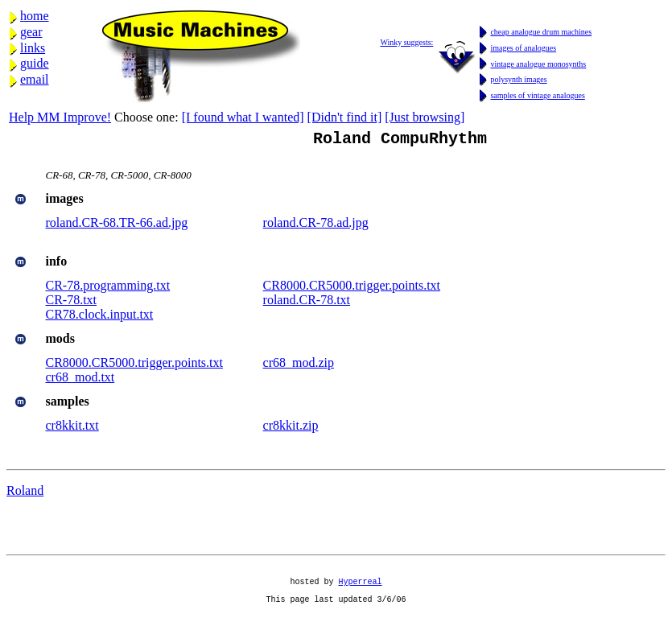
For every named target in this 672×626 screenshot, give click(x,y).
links (33, 48)
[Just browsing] (425, 117)
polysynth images (518, 79)
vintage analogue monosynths (538, 64)
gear (31, 32)
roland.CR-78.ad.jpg (316, 226)
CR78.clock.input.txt (100, 317)
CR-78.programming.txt (108, 288)
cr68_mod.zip (299, 366)
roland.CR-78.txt (307, 303)
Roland (25, 494)
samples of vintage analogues (537, 95)
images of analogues (523, 48)
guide (35, 63)
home (35, 16)
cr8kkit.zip (291, 428)
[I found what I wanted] (243, 117)
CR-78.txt (72, 303)
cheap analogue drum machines (541, 32)
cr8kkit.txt (72, 428)
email (35, 79)
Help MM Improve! (60, 117)
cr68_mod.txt (80, 380)
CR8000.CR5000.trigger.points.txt (352, 288)
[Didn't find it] (345, 117)
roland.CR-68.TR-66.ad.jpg (117, 226)
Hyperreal (361, 591)
